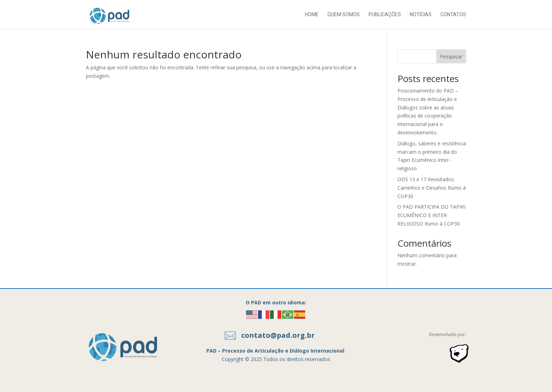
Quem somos (344, 15)
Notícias (421, 15)
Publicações (385, 15)
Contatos (453, 15)
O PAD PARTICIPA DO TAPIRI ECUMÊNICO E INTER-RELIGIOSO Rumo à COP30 (431, 215)
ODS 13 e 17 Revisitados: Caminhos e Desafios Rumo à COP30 (432, 188)
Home (312, 15)
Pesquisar (451, 56)
